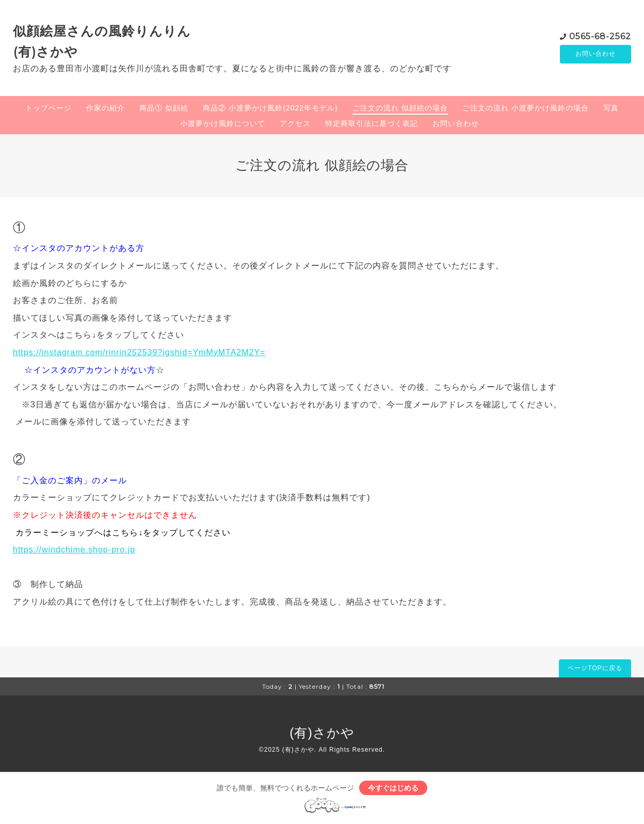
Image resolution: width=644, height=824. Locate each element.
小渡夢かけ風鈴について (223, 123)
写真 (611, 108)
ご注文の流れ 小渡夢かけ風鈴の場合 (526, 108)
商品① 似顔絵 (164, 108)
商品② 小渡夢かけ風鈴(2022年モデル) (270, 108)
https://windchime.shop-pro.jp (74, 550)
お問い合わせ (595, 54)
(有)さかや (322, 733)
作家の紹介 (106, 108)
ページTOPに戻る (595, 668)
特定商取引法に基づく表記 (372, 123)
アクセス (295, 123)
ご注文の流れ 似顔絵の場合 (400, 108)
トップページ (49, 108)
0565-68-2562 (600, 36)
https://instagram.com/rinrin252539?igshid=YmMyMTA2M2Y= (139, 352)
